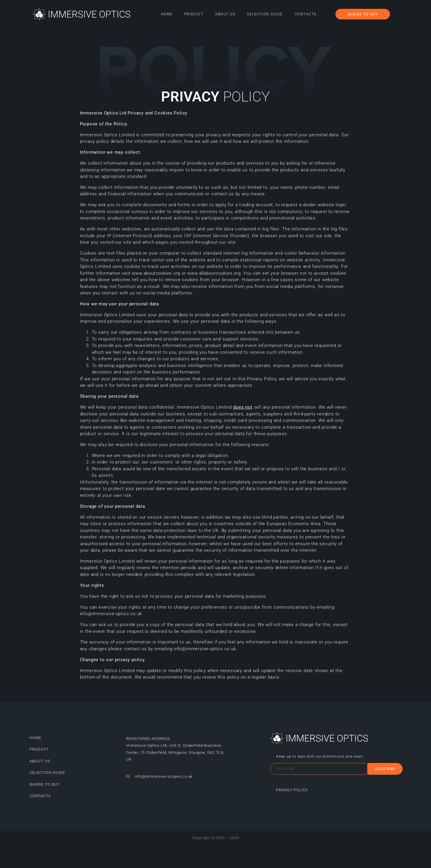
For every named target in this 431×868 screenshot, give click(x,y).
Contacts (306, 14)
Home (167, 14)
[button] (363, 14)
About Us (225, 14)
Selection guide (265, 14)
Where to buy (45, 784)
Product (194, 14)
